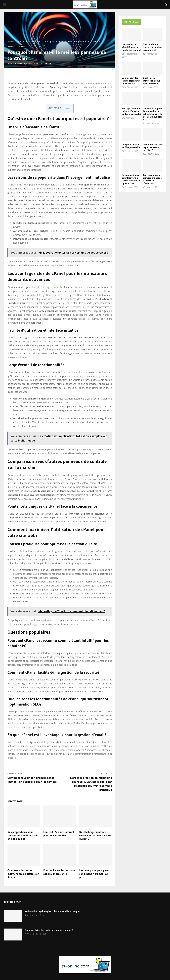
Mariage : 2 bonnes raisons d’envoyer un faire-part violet (131, 111)
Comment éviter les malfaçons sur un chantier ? (131, 81)
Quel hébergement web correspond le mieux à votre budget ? (95, 835)
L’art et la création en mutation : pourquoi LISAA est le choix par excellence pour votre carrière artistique (91, 784)
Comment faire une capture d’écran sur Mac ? (153, 147)
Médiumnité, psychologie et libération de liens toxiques (52, 911)
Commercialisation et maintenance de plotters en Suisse (23, 874)
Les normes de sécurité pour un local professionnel (131, 47)
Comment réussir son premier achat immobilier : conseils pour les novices (32, 780)
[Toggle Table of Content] (66, 108)
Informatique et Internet (18, 47)
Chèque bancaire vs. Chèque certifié (131, 146)
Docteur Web (16, 64)
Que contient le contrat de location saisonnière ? (153, 47)
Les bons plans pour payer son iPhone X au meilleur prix (94, 874)
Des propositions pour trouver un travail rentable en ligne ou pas (23, 835)
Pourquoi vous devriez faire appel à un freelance (59, 872)
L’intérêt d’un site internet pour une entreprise (59, 834)
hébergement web (52, 287)
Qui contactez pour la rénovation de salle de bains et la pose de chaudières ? (153, 114)
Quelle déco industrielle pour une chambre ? (152, 81)
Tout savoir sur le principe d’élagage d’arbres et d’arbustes (152, 179)
